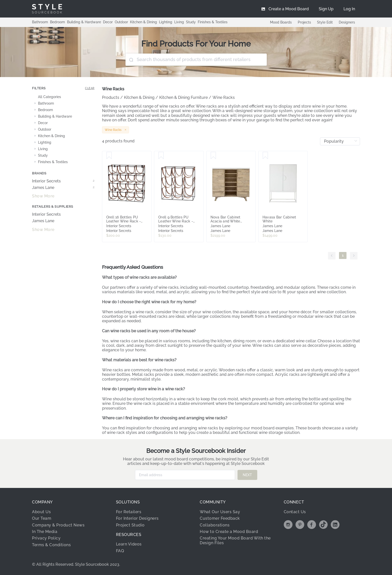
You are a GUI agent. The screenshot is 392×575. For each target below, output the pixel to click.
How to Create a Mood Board (229, 532)
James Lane (63, 188)
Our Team (42, 518)
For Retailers (129, 512)
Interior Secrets (63, 181)
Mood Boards (281, 22)
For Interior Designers (137, 518)
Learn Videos (129, 544)
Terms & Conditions (51, 545)
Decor (108, 22)
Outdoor (121, 22)
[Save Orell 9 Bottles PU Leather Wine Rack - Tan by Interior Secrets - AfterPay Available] (161, 156)
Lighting (166, 22)
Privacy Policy (46, 538)
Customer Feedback (220, 518)
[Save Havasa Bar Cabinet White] (265, 156)
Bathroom (40, 22)
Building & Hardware (84, 22)
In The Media (45, 532)
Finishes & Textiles (213, 22)
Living (179, 22)
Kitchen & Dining (143, 22)
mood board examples (272, 428)
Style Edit (325, 22)
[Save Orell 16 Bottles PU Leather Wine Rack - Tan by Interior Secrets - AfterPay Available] (109, 156)
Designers (347, 22)
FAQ (120, 551)
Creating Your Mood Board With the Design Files (235, 540)
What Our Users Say (220, 512)
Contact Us (295, 512)
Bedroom (57, 22)
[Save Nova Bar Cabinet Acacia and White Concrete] (213, 156)
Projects (304, 22)
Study (191, 22)
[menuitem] (349, 9)
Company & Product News (58, 525)
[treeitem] (63, 97)
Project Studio (130, 525)
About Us (41, 512)
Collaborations (215, 525)
